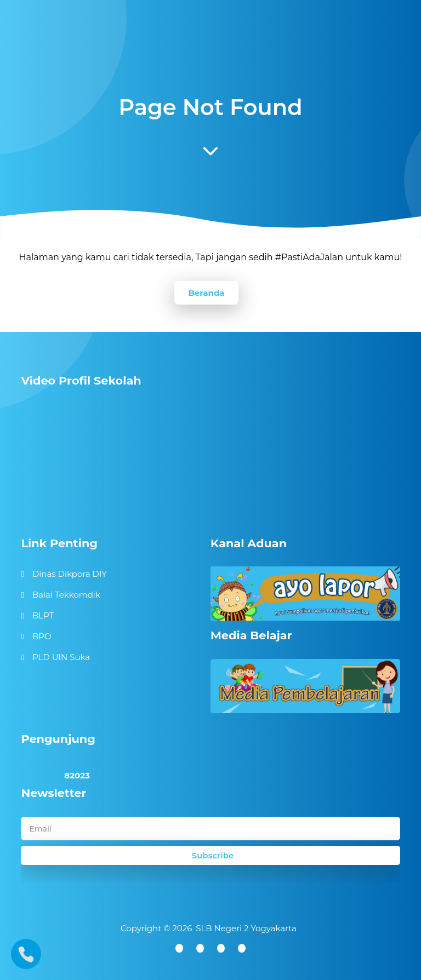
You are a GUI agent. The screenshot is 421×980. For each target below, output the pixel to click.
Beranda (206, 293)
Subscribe (213, 855)
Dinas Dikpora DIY (70, 574)
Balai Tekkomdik (66, 595)
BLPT (43, 615)
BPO (42, 636)
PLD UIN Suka (61, 657)
